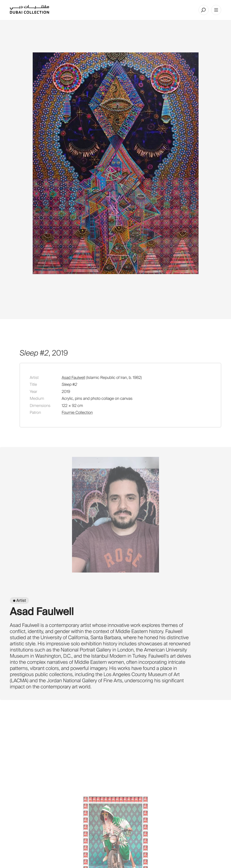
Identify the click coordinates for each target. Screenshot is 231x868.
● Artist (19, 600)
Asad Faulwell (73, 378)
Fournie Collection (77, 412)
